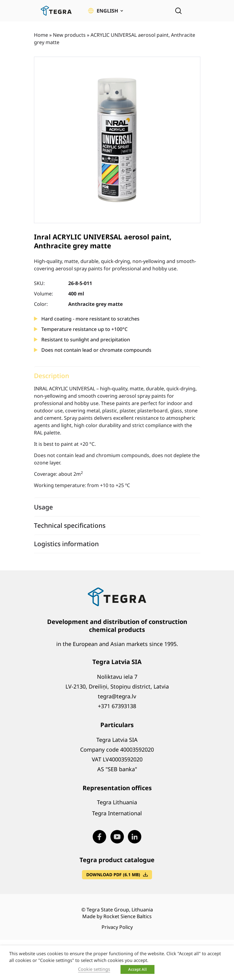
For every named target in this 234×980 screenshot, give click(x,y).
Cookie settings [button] (94, 969)
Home (41, 35)
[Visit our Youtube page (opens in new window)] (117, 837)
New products (69, 35)
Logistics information (66, 544)
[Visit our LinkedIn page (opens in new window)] (135, 837)
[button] (106, 11)
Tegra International (117, 813)
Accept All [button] (137, 969)
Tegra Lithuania (117, 802)
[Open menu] (196, 11)
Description (52, 376)
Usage (43, 507)
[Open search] (178, 11)
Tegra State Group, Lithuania (120, 910)
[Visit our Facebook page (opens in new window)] (99, 837)
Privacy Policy (117, 927)
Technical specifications (70, 525)
